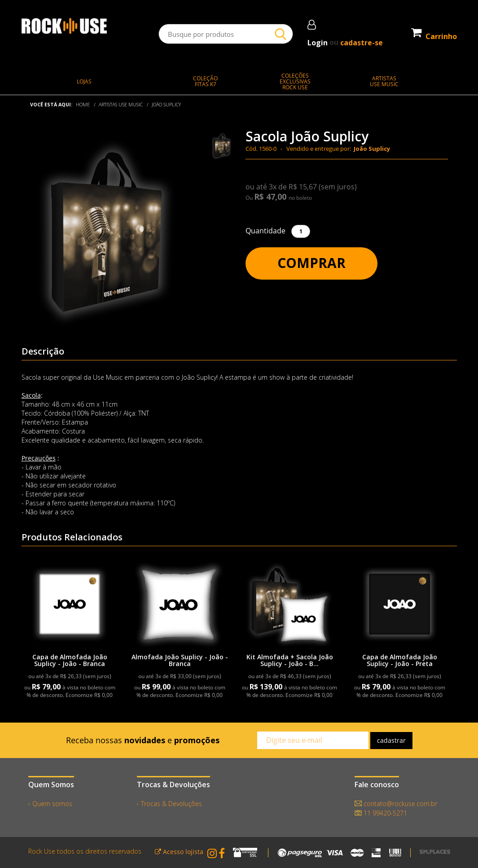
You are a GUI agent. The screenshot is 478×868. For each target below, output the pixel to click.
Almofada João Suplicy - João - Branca (180, 660)
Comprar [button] (311, 263)
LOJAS (84, 81)
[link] (70, 604)
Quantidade (265, 231)
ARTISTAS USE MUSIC (121, 105)
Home (83, 105)
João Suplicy (166, 105)
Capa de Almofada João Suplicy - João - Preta (400, 660)
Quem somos (52, 804)
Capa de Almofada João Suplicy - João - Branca (70, 660)
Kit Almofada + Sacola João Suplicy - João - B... (290, 660)
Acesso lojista (179, 852)
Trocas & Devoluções (171, 804)
